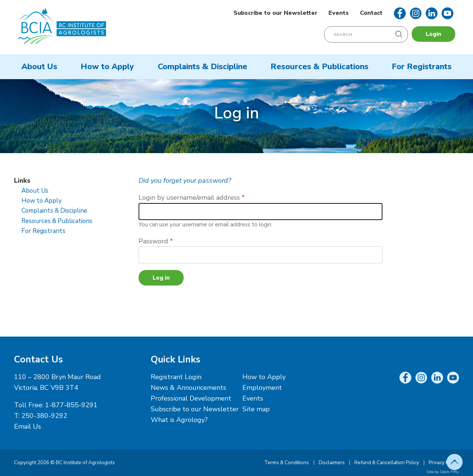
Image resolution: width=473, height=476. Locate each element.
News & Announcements (188, 388)
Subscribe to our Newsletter (275, 13)
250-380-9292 (44, 416)
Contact (371, 13)
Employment (262, 388)
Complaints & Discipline (203, 67)
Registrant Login (176, 377)
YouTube (448, 13)
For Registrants (422, 67)
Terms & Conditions (287, 463)
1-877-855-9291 (71, 405)
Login (433, 34)
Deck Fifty (450, 472)
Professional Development (191, 398)
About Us (39, 67)
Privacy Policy (444, 463)
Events (339, 13)
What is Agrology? (179, 420)
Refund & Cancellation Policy (387, 463)
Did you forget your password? (185, 180)
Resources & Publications (319, 67)
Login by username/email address (189, 198)
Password (153, 241)
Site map (256, 409)
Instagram (416, 13)
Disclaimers (332, 463)
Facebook (400, 13)
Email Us (28, 426)
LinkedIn (432, 13)
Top (455, 462)
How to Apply (107, 67)
